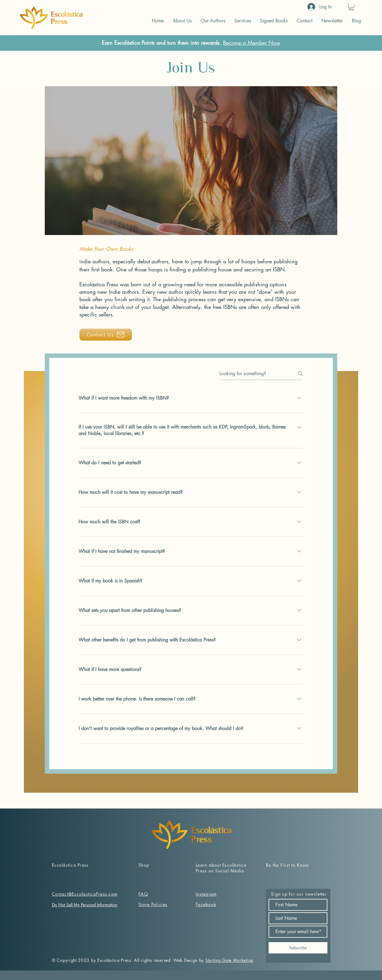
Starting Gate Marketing (229, 960)
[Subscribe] (298, 948)
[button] (351, 7)
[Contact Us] (106, 335)
